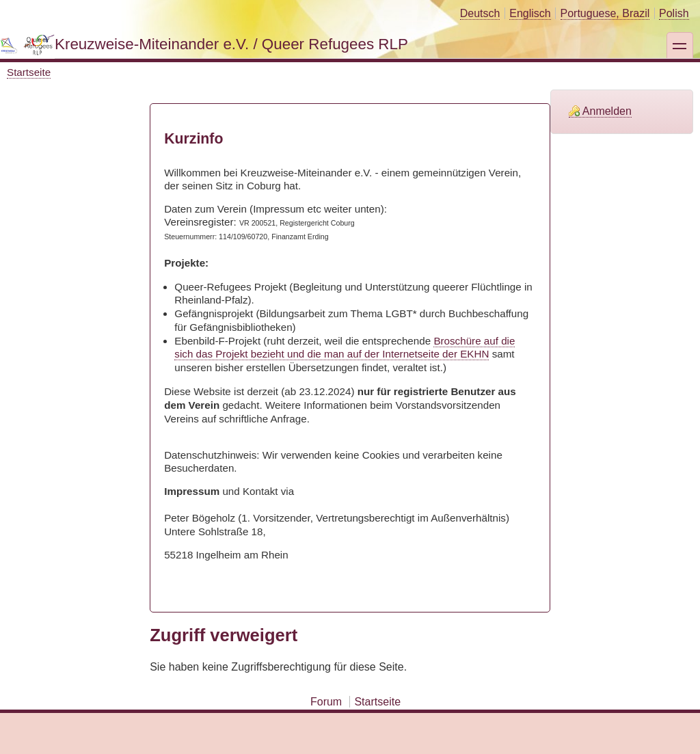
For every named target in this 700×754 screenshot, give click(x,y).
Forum (326, 702)
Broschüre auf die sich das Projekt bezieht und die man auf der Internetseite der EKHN (345, 348)
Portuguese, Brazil (605, 13)
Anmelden (607, 111)
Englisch (530, 13)
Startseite (29, 72)
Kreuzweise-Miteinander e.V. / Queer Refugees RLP (231, 44)
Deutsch (480, 13)
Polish (674, 13)
